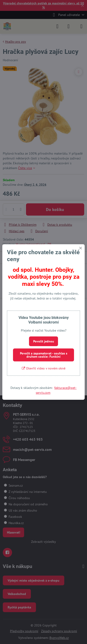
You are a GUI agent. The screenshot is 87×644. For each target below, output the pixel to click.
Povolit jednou (44, 341)
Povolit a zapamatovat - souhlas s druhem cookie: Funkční (44, 355)
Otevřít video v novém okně (44, 368)
